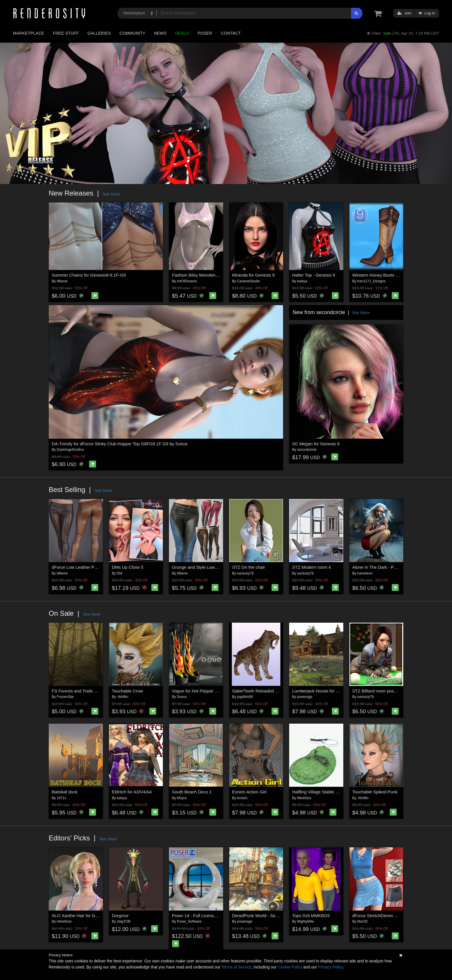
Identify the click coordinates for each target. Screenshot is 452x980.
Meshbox (304, 798)
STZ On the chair (248, 567)
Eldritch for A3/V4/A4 (132, 792)
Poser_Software (189, 921)
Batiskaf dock (65, 792)
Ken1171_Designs (371, 281)
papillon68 (245, 697)
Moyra (182, 798)
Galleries (99, 33)
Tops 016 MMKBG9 (311, 916)
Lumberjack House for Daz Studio (325, 691)
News (160, 33)
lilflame (62, 281)
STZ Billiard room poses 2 (377, 691)
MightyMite (306, 921)
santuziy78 (245, 573)
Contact (231, 33)
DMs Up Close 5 (128, 567)
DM (119, 573)
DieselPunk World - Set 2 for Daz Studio (271, 916)
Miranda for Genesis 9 (253, 275)
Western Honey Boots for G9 (380, 275)
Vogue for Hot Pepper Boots (199, 691)
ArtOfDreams (187, 281)
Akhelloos (64, 921)
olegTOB (124, 921)
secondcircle (307, 450)
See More (111, 194)
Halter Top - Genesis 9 (314, 275)
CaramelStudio (248, 281)
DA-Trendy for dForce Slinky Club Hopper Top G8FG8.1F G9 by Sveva (120, 444)
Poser (205, 33)
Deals (182, 33)
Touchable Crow (127, 691)
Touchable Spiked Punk (375, 792)
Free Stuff (66, 33)
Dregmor (120, 916)
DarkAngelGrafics (70, 450)
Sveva (182, 697)
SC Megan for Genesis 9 (316, 444)
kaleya (302, 281)
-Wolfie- (123, 697)
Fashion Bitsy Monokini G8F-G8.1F (206, 275)
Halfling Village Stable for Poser (323, 792)
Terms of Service (236, 967)
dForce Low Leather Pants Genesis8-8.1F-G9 (96, 567)
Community (133, 33)
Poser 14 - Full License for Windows (207, 916)
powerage (305, 697)
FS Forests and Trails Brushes (81, 691)
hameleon (365, 573)
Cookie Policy (290, 967)
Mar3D (362, 921)
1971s (62, 798)
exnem (242, 798)
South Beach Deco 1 (192, 792)
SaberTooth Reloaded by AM (260, 691)
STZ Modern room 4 (312, 567)
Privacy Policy (330, 967)
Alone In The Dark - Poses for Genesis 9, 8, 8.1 (398, 567)
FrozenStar (65, 697)
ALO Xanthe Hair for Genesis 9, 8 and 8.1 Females (101, 916)
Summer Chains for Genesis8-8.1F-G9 (89, 275)
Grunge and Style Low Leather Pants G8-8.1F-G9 (220, 567)
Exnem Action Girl (249, 792)
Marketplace (29, 33)
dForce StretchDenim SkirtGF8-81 (385, 916)
